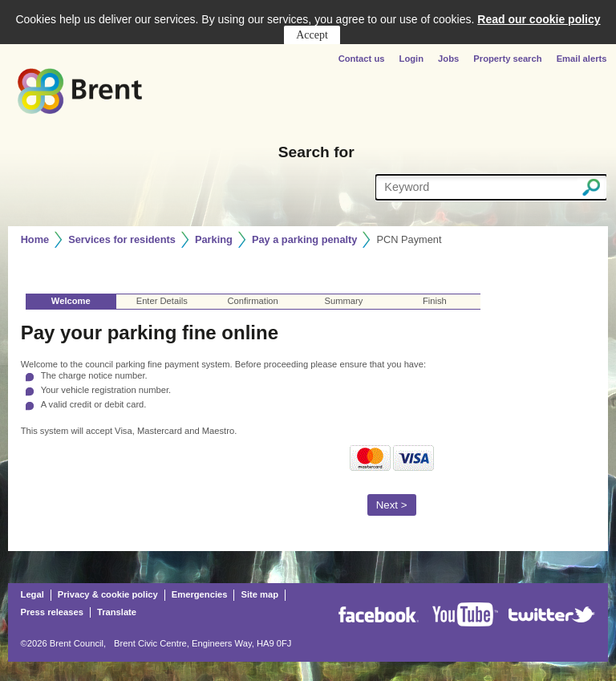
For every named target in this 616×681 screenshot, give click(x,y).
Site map (259, 594)
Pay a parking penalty (305, 239)
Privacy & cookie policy (108, 594)
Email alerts (582, 59)
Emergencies (200, 594)
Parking (214, 239)
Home (35, 239)
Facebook (379, 614)
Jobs (448, 59)
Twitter (552, 614)
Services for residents (122, 239)
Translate (117, 612)
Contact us (363, 59)
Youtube (465, 614)
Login (411, 59)
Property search (507, 59)
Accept (312, 35)
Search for (316, 152)
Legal (32, 594)
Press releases (52, 612)
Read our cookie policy (539, 19)
